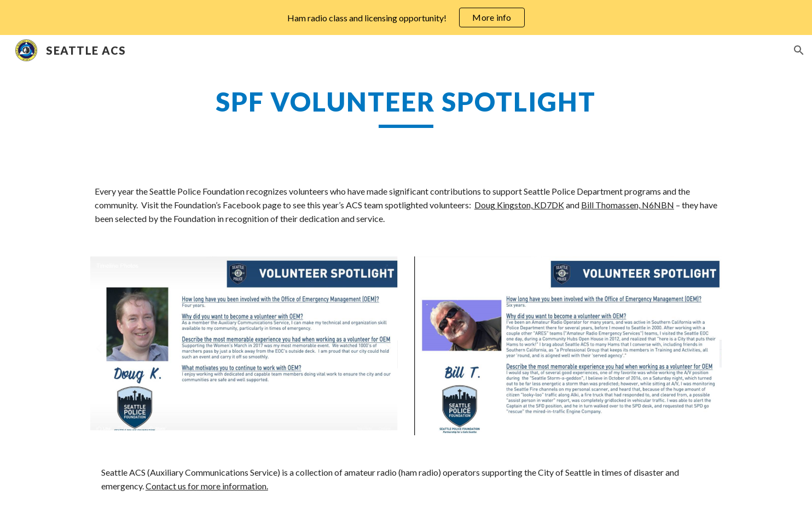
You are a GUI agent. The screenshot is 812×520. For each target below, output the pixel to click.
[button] (799, 50)
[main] (406, 107)
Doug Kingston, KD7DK (519, 205)
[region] (406, 17)
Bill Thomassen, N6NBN (628, 205)
